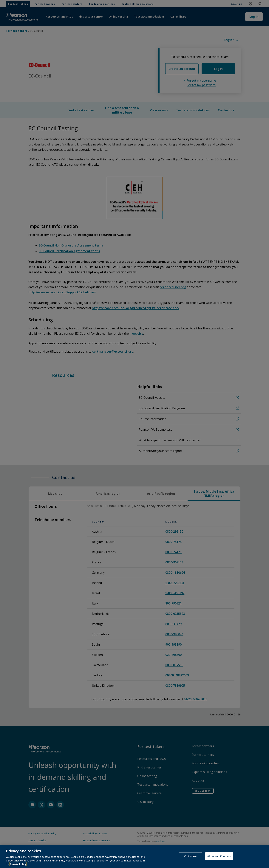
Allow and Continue (219, 856)
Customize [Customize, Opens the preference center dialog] (190, 856)
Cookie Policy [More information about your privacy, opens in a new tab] (18, 864)
